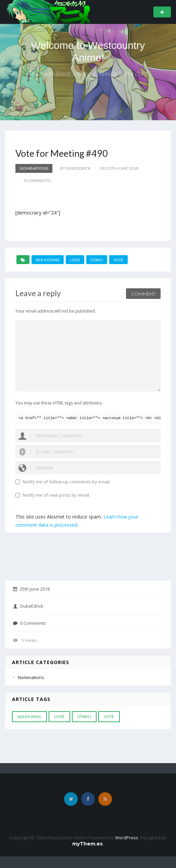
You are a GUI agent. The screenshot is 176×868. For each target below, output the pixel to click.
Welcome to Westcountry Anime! (88, 51)
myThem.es (87, 844)
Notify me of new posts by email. (56, 495)
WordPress (127, 838)
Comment (143, 294)
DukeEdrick (28, 606)
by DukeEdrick (75, 168)
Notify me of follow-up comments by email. (67, 482)
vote (118, 260)
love (75, 260)
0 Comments (29, 623)
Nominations (34, 168)
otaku (97, 260)
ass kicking (48, 260)
